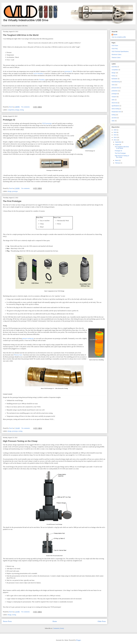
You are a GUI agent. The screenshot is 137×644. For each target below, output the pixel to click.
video (113, 121)
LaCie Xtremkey (38, 73)
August (117, 145)
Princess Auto (18, 355)
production (115, 91)
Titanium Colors (116, 58)
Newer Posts (7, 621)
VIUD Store (115, 46)
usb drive (114, 118)
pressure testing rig (28, 338)
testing (22, 110)
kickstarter (115, 79)
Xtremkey (42, 80)
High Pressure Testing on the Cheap (20, 441)
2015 (115, 135)
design (17, 110)
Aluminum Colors (116, 55)
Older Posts (102, 621)
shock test (114, 103)
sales (113, 100)
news (113, 85)
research (114, 97)
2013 (115, 140)
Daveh (115, 35)
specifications (115, 106)
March (117, 160)
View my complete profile (119, 37)
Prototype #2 (9, 120)
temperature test (116, 112)
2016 (115, 132)
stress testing (115, 109)
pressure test (115, 88)
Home (55, 621)
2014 (115, 137)
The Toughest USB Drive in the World (21, 35)
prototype (15, 191)
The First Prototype (12, 201)
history (113, 76)
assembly (114, 67)
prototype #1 (68, 71)
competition (11, 110)
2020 (115, 130)
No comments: (26, 107)
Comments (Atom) (58, 628)
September (118, 142)
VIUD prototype (47, 123)
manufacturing (116, 82)
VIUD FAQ (115, 49)
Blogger (79, 640)
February (118, 163)
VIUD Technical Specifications (120, 51)
